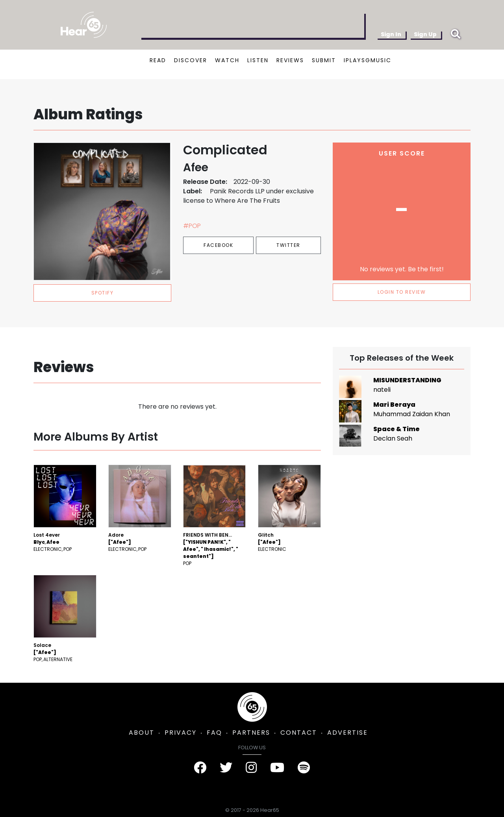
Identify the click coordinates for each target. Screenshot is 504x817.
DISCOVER (191, 60)
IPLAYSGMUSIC (368, 60)
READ (158, 60)
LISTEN (258, 60)
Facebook (218, 245)
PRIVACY (181, 733)
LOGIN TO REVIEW (402, 292)
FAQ (214, 733)
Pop (68, 549)
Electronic (48, 549)
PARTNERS (251, 733)
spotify (103, 293)
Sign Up (425, 34)
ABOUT (142, 733)
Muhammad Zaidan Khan (412, 414)
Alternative (58, 659)
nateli (382, 390)
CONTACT (299, 733)
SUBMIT (324, 60)
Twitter (288, 245)
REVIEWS (290, 60)
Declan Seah (393, 438)
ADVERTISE (347, 733)
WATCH (227, 60)
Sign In (391, 34)
